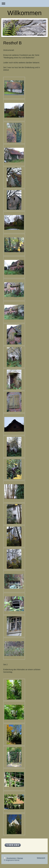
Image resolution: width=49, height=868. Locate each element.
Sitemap (20, 858)
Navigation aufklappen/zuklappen (24, 3)
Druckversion (10, 858)
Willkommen (24, 13)
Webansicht (41, 858)
